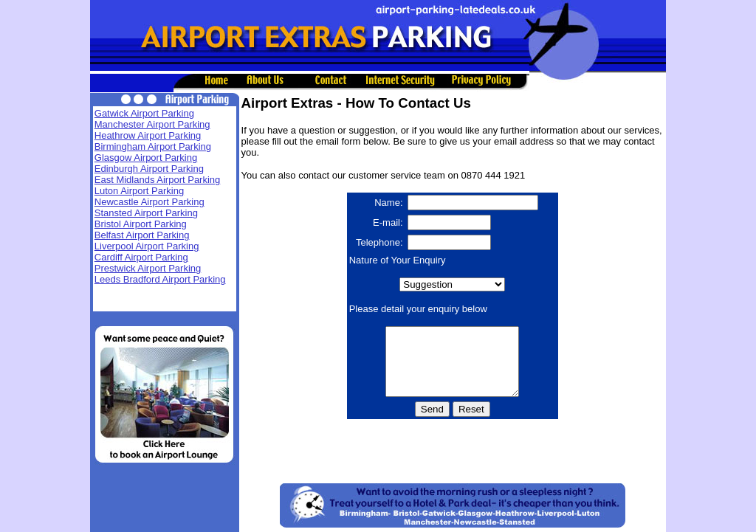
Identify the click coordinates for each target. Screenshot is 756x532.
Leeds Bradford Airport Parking (160, 279)
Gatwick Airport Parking (144, 113)
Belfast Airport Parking (142, 235)
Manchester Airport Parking (152, 124)
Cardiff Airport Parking (141, 257)
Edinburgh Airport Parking (149, 169)
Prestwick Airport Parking (148, 268)
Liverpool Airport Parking (147, 246)
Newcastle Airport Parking (150, 202)
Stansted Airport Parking (146, 213)
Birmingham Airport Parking (153, 146)
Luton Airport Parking (139, 191)
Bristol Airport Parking (141, 224)
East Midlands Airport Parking (158, 180)
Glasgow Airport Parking (146, 158)
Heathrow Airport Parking (148, 135)
